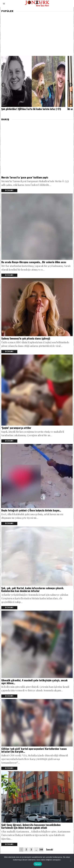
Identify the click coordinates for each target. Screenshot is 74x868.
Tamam (38, 864)
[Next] (71, 85)
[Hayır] (71, 861)
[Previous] (3, 85)
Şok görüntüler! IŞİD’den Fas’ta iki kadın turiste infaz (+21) (31, 109)
